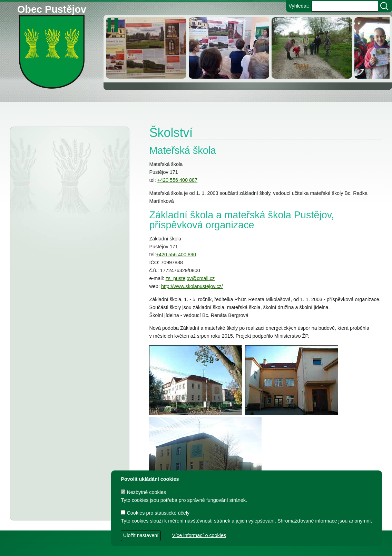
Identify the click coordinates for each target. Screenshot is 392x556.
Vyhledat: (299, 6)
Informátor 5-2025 (69, 234)
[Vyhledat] (384, 6)
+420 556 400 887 (177, 180)
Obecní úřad (19, 109)
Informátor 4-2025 (63, 247)
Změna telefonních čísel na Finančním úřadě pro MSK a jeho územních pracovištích (63, 268)
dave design (159, 548)
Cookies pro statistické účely (155, 513)
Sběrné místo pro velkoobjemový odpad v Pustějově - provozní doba (66, 296)
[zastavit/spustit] (115, 25)
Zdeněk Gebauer (253, 548)
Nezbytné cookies (143, 492)
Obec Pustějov (52, 8)
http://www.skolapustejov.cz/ (192, 286)
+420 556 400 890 (176, 255)
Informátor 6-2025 (69, 221)
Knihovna (117, 109)
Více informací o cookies (199, 535)
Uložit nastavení (141, 535)
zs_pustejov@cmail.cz (190, 278)
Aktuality (42, 144)
